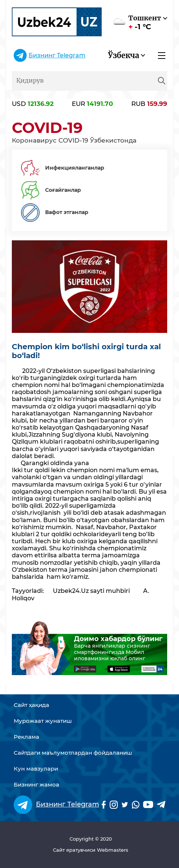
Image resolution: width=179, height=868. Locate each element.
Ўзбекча (124, 55)
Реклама (26, 737)
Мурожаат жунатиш (43, 721)
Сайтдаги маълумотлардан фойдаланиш (73, 753)
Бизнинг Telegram (57, 55)
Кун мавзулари (36, 769)
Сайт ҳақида (31, 705)
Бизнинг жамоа (36, 785)
